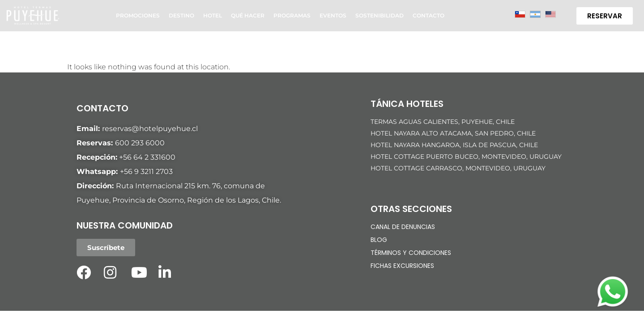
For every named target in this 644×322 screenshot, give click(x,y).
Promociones (138, 15)
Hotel (213, 15)
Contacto (429, 15)
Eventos (333, 15)
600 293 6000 (140, 143)
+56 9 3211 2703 (146, 172)
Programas (292, 15)
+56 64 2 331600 (147, 157)
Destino (181, 15)
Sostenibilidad (380, 15)
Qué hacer (248, 15)
